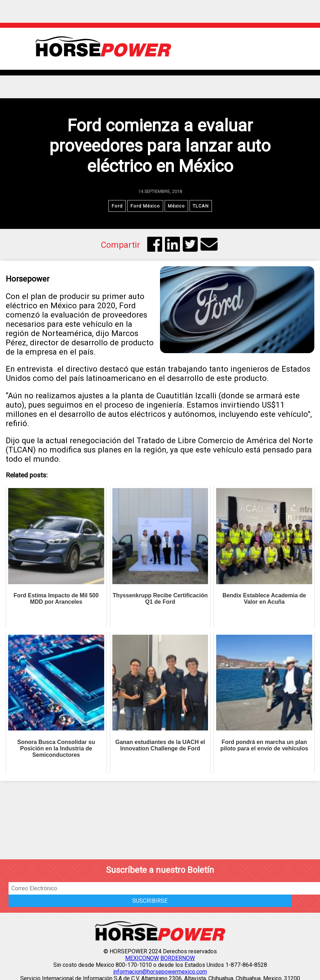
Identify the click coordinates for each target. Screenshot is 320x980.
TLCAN (201, 206)
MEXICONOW (142, 958)
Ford (117, 206)
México (176, 206)
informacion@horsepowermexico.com (160, 972)
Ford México (145, 206)
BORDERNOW (178, 958)
